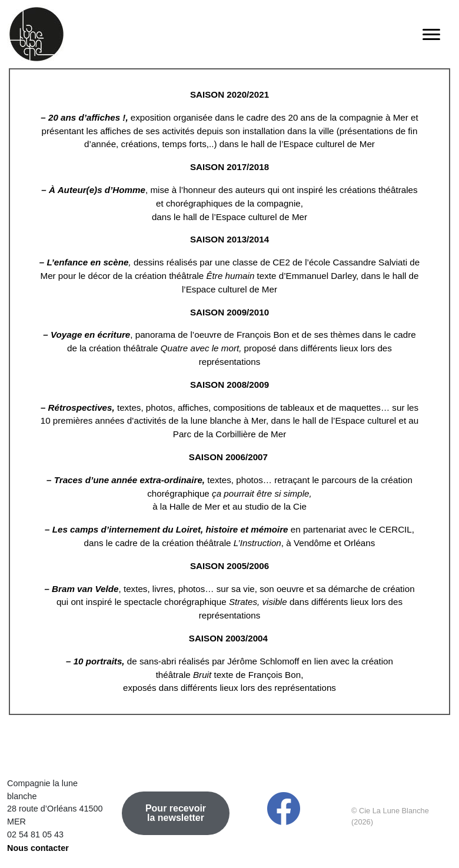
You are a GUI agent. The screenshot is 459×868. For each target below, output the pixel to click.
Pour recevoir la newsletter (176, 813)
